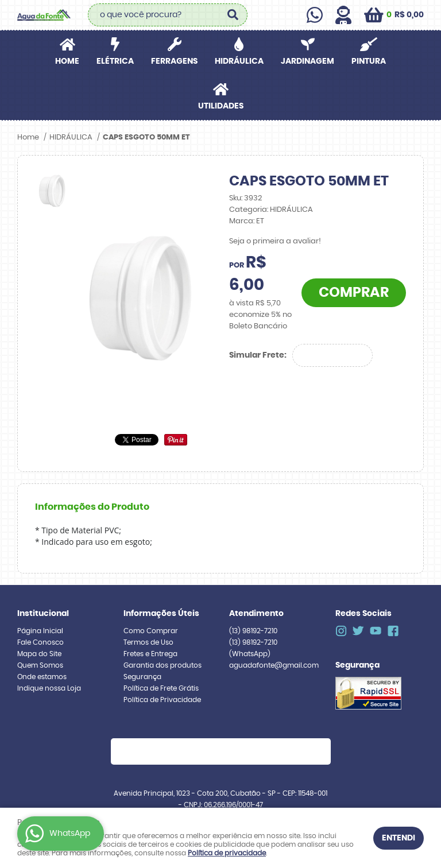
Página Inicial (40, 631)
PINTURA (369, 61)
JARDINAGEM (307, 61)
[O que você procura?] (233, 15)
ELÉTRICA (115, 61)
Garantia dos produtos (163, 665)
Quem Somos (40, 665)
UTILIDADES (221, 106)
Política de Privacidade (162, 700)
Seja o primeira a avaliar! (275, 241)
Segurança (142, 677)
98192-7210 (253, 631)
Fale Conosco (40, 642)
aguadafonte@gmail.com (274, 665)
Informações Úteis (161, 614)
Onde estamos (42, 677)
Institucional (43, 614)
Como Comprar (151, 631)
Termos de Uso (148, 642)
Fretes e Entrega (150, 654)
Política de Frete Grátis (161, 688)
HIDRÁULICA (239, 61)
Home (67, 61)
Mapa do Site (39, 654)
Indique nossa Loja (49, 688)
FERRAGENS (174, 61)
